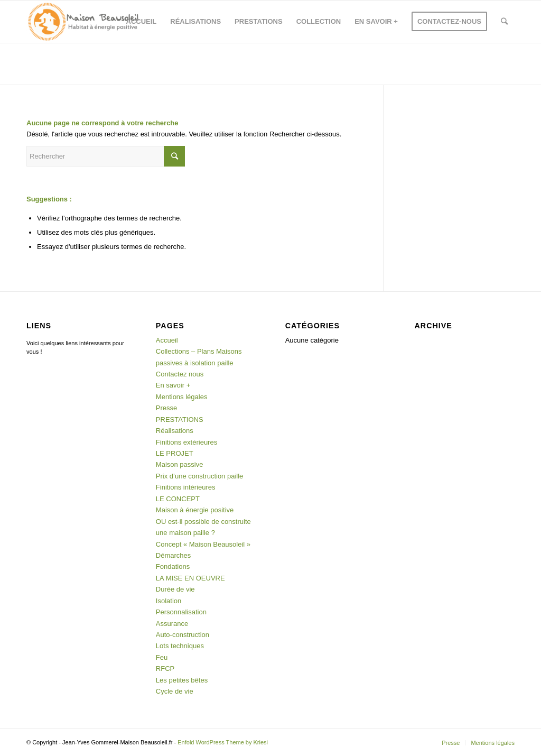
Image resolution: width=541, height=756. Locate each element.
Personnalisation (181, 612)
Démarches (173, 555)
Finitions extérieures (186, 442)
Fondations (173, 566)
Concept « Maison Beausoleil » (203, 544)
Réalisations (175, 431)
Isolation (169, 601)
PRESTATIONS (180, 420)
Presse (166, 408)
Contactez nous (180, 374)
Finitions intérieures (186, 487)
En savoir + (173, 385)
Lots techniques (180, 646)
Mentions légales (182, 397)
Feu (162, 657)
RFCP (165, 669)
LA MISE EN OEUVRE (190, 578)
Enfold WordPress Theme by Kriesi (223, 742)
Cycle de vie (175, 691)
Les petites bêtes (182, 680)
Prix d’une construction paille (199, 476)
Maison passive (180, 464)
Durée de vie (175, 589)
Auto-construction (183, 635)
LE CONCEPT (178, 499)
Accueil (167, 340)
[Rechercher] (504, 22)
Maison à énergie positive (195, 510)
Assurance (172, 624)
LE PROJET (175, 453)
